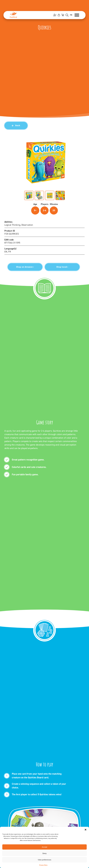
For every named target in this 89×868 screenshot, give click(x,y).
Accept (44, 847)
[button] (86, 830)
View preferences (44, 860)
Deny (44, 853)
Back (16, 125)
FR (71, 15)
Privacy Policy (43, 865)
